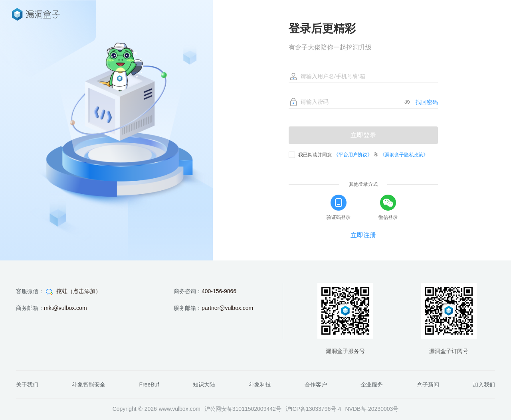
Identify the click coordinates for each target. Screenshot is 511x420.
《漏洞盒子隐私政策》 (404, 155)
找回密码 (427, 102)
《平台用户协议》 (353, 155)
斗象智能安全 (89, 385)
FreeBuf (149, 385)
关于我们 (27, 385)
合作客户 (316, 385)
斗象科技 (260, 385)
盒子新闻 (428, 385)
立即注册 (363, 235)
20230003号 (383, 409)
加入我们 (484, 385)
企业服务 (372, 385)
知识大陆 (204, 385)
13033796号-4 (324, 409)
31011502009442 (254, 409)
